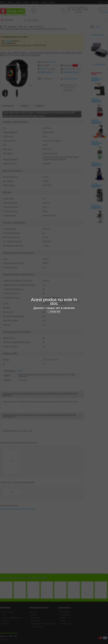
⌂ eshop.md (54, 312)
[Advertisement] (57, 330)
